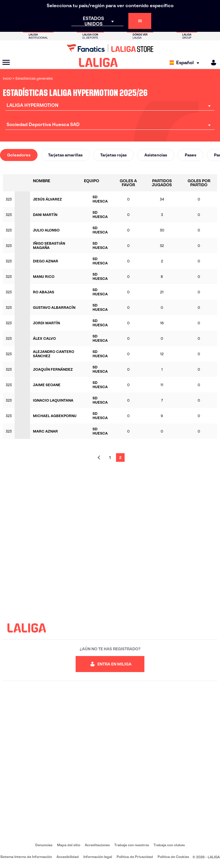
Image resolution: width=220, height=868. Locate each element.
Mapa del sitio (69, 845)
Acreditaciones (97, 845)
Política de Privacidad (135, 857)
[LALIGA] (98, 62)
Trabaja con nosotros (132, 845)
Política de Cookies (173, 857)
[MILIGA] (212, 63)
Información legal (98, 857)
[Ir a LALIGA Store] (110, 48)
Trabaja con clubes (169, 845)
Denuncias (44, 845)
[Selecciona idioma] (186, 63)
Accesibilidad (68, 857)
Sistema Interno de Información (26, 857)
